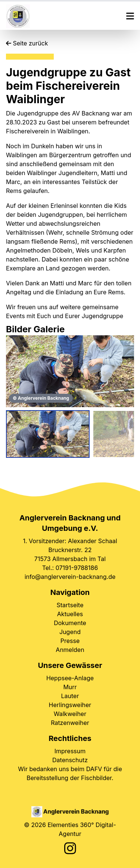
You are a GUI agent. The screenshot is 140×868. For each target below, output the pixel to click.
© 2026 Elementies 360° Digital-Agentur (70, 829)
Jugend (70, 632)
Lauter (70, 696)
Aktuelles (70, 614)
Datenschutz (70, 760)
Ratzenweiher (70, 723)
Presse (70, 641)
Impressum (70, 751)
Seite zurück (27, 43)
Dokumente (70, 623)
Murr (70, 687)
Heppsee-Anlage (70, 678)
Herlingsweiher (70, 705)
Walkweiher (70, 714)
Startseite (70, 605)
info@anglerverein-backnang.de (70, 577)
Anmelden (70, 650)
